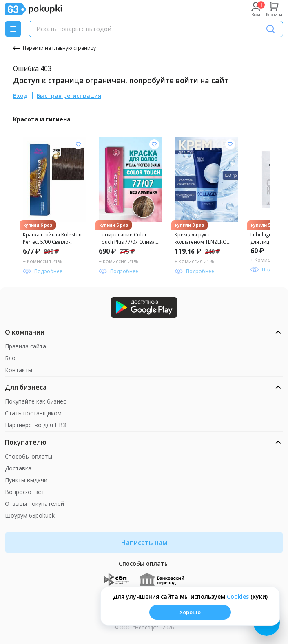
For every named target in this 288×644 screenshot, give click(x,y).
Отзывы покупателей (34, 504)
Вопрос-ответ (25, 492)
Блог (11, 358)
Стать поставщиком (33, 413)
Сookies (238, 597)
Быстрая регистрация (69, 96)
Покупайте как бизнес (35, 401)
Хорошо (190, 612)
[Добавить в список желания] (78, 144)
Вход (20, 96)
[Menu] (13, 29)
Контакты (19, 370)
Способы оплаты (29, 456)
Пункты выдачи (26, 480)
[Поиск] (270, 29)
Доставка (18, 468)
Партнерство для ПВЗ (35, 425)
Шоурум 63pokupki (30, 515)
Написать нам (144, 543)
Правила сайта (25, 346)
